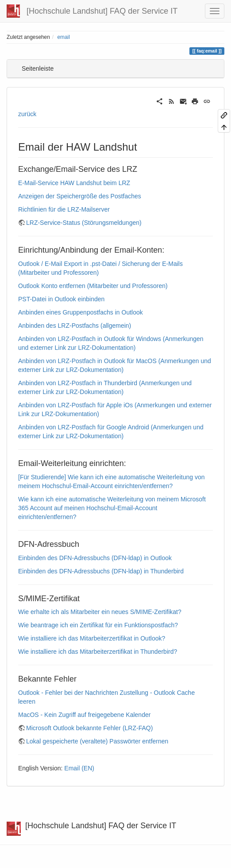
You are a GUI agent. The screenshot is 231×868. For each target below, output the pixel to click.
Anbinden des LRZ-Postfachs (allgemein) (75, 326)
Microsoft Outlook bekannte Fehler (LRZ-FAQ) (89, 728)
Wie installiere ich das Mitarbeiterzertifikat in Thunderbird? (98, 652)
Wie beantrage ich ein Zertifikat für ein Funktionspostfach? (98, 625)
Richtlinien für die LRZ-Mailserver (64, 209)
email (63, 37)
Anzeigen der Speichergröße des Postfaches (80, 196)
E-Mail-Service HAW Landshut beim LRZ (74, 183)
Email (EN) (79, 768)
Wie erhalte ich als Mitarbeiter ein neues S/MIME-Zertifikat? (100, 612)
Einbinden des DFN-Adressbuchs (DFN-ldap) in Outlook (95, 558)
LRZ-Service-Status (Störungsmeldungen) (84, 223)
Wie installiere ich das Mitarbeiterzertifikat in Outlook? (92, 638)
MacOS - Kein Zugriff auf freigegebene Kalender (84, 715)
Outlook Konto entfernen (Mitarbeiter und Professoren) (93, 286)
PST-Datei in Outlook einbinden (61, 299)
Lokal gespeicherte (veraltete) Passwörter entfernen (97, 741)
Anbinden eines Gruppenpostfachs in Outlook (81, 312)
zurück (27, 114)
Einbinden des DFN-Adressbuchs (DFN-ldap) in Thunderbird (101, 571)
